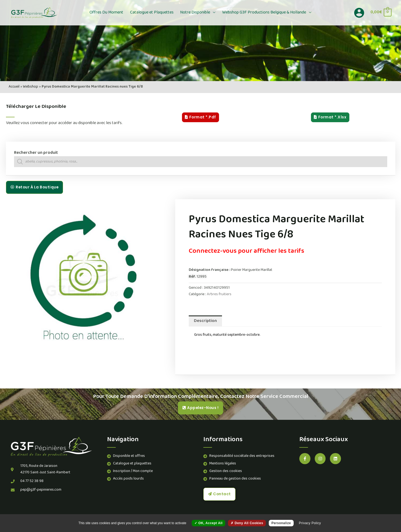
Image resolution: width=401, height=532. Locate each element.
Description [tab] (205, 321)
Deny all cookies (247, 523)
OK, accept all (208, 523)
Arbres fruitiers (219, 295)
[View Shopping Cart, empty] (381, 13)
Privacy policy (310, 523)
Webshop (31, 87)
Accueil (14, 87)
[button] (212, 13)
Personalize (281, 523)
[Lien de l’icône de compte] (359, 13)
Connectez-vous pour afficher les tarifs (246, 252)
